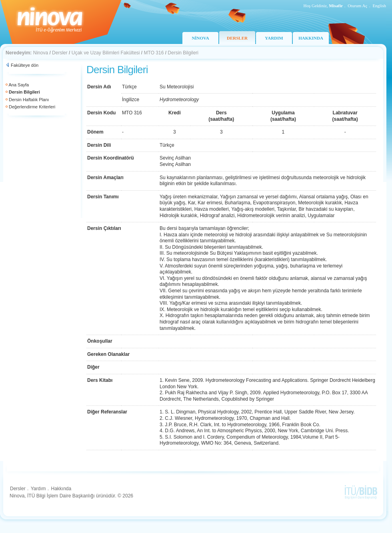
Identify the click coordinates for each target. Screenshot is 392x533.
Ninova (41, 53)
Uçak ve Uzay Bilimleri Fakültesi (106, 53)
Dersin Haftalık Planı (29, 100)
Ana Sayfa (19, 85)
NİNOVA (200, 38)
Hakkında (61, 489)
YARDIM (274, 38)
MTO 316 (154, 53)
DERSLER (237, 38)
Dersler (60, 53)
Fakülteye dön (25, 65)
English (379, 6)
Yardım (38, 489)
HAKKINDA (311, 38)
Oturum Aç (357, 6)
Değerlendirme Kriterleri (32, 107)
